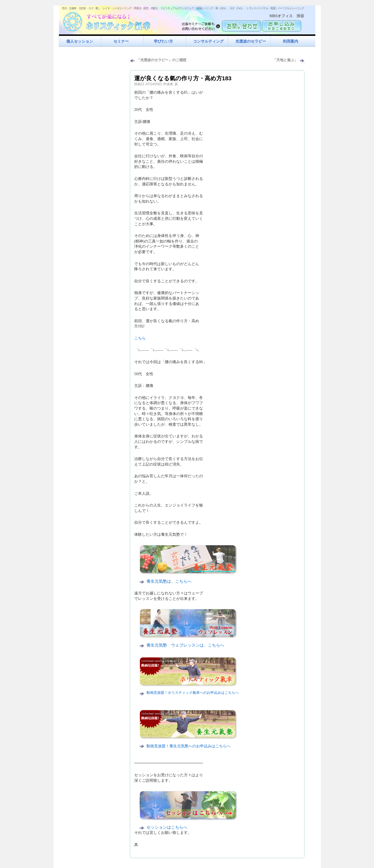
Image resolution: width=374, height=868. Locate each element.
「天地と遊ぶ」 (285, 60)
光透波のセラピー (251, 41)
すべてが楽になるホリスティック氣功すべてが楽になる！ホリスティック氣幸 (109, 21)
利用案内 (291, 41)
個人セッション (80, 41)
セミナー (121, 41)
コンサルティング (208, 41)
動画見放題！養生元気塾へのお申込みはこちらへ (189, 746)
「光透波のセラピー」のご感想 (161, 60)
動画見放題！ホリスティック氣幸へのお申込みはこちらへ (193, 693)
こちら (140, 338)
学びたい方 (163, 41)
